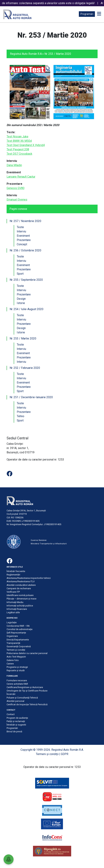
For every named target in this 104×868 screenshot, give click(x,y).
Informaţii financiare (17, 609)
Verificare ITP (13, 592)
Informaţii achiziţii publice (20, 606)
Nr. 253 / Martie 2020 (23, 338)
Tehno (21, 416)
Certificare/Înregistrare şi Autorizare (25, 687)
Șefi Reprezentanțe (16, 633)
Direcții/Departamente (18, 640)
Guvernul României (39, 540)
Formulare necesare (17, 680)
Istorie (21, 303)
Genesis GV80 (16, 188)
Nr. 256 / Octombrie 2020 (25, 250)
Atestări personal (15, 701)
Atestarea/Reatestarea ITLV (21, 581)
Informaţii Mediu (15, 602)
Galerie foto (13, 660)
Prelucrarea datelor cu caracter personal (27, 653)
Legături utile (13, 612)
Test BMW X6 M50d (19, 141)
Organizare (12, 636)
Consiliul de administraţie (20, 629)
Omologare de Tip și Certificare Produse (27, 691)
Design (21, 299)
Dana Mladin (14, 165)
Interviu (21, 231)
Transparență (13, 643)
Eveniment (23, 236)
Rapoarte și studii (16, 670)
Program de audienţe (17, 718)
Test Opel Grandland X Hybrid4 (26, 145)
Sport (20, 274)
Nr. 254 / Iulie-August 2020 (26, 309)
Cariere (10, 664)
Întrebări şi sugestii (16, 725)
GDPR (65, 754)
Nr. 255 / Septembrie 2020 (26, 280)
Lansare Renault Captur (21, 177)
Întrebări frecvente (16, 571)
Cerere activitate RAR (17, 684)
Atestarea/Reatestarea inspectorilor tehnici (29, 578)
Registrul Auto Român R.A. (26, 54)
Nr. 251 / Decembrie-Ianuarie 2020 (31, 397)
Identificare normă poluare (20, 595)
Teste (20, 227)
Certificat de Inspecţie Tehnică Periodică (27, 704)
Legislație (12, 622)
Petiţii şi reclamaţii (16, 721)
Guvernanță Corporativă (19, 646)
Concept (22, 244)
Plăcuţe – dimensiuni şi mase (21, 599)
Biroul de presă (14, 731)
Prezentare (24, 240)
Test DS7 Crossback (19, 154)
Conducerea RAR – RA (18, 626)
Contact (11, 714)
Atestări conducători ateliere (21, 585)
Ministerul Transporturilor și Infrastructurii (49, 544)
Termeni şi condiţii (16, 650)
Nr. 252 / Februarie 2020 (25, 368)
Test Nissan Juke (17, 137)
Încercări (11, 694)
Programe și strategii (17, 667)
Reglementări (13, 575)
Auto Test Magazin (16, 657)
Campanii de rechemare (19, 588)
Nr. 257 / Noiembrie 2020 (25, 221)
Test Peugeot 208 (18, 149)
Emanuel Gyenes (17, 200)
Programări (87, 14)
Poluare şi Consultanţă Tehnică (22, 698)
